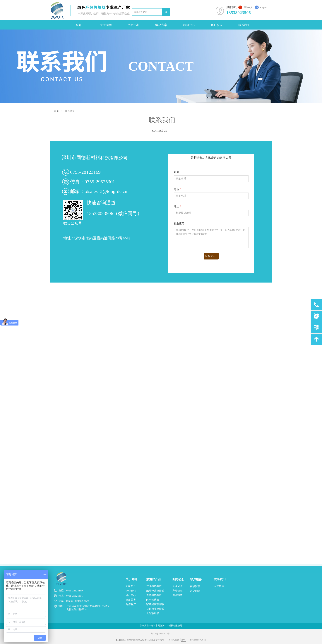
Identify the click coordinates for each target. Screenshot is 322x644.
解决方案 (161, 25)
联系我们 (244, 25)
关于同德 (106, 25)
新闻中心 (189, 25)
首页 (78, 25)
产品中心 (133, 25)
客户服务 (217, 25)
